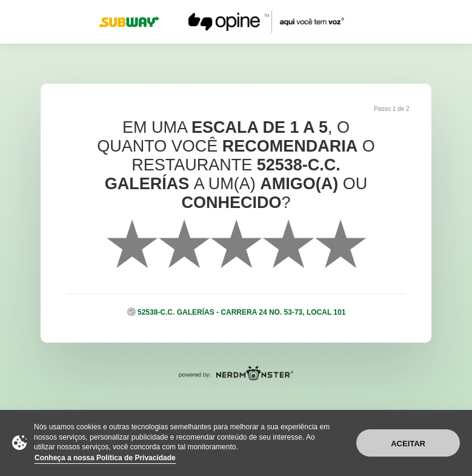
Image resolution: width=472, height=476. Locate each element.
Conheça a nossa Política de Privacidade (105, 458)
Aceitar (408, 444)
